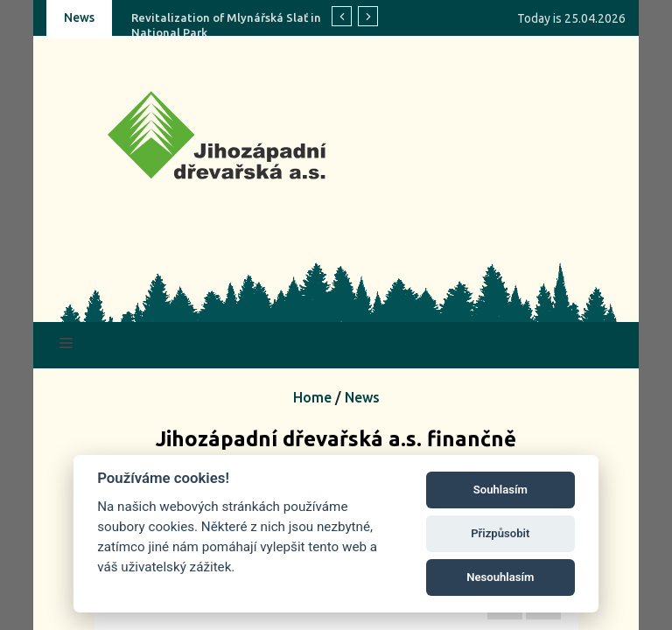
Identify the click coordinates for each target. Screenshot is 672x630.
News (362, 397)
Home (312, 397)
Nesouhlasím (500, 577)
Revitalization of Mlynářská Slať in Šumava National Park (249, 25)
